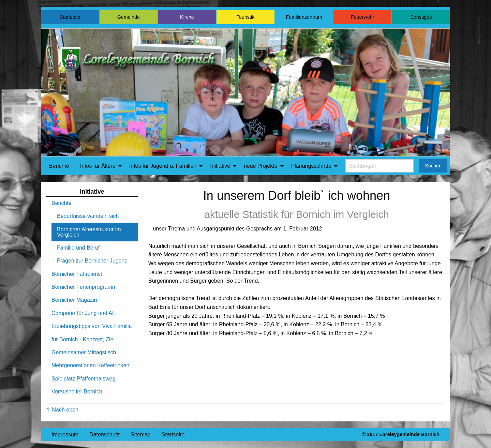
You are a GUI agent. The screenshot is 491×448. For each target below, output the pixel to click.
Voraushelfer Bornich (77, 392)
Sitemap (141, 435)
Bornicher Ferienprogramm (84, 287)
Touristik (246, 17)
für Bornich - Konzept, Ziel (83, 339)
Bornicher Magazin (74, 300)
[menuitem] (59, 166)
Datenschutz (105, 435)
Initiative (220, 166)
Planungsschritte (311, 166)
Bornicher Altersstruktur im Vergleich (89, 232)
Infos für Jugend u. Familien (163, 166)
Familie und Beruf (78, 248)
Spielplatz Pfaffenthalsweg (83, 379)
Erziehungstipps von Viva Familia (92, 326)
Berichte (59, 166)
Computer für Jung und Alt (83, 313)
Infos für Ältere (98, 166)
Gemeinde (129, 17)
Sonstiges (421, 17)
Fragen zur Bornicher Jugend (92, 261)
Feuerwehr (363, 17)
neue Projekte (261, 166)
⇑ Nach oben (62, 410)
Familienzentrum (304, 17)
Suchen (433, 166)
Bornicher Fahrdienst (77, 274)
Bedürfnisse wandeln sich (88, 216)
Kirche (187, 17)
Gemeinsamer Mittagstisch (84, 352)
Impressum (65, 435)
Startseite (70, 17)
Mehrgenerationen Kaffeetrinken (90, 365)
